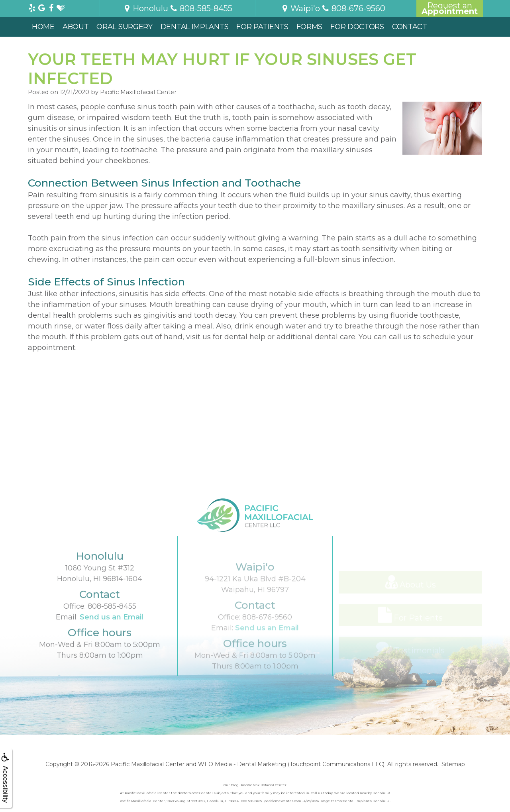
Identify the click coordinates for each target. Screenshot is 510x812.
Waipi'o (300, 8)
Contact (410, 27)
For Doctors (357, 27)
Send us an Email (112, 640)
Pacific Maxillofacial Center (148, 764)
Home (43, 27)
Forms (310, 27)
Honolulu (145, 8)
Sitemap (453, 764)
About (76, 27)
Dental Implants (195, 27)
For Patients (262, 27)
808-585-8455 (112, 629)
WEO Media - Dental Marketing (242, 764)
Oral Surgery (124, 27)
